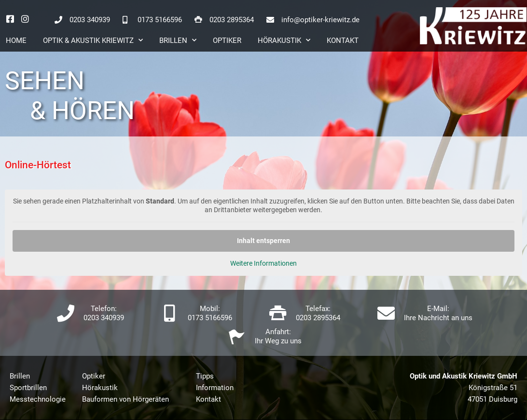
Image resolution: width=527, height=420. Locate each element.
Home (16, 41)
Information (215, 388)
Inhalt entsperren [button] (263, 241)
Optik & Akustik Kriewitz (93, 40)
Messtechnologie (38, 399)
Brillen (178, 40)
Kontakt (343, 41)
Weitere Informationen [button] (263, 263)
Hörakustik (284, 40)
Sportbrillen (28, 388)
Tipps (205, 376)
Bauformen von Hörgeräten (125, 399)
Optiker (227, 41)
